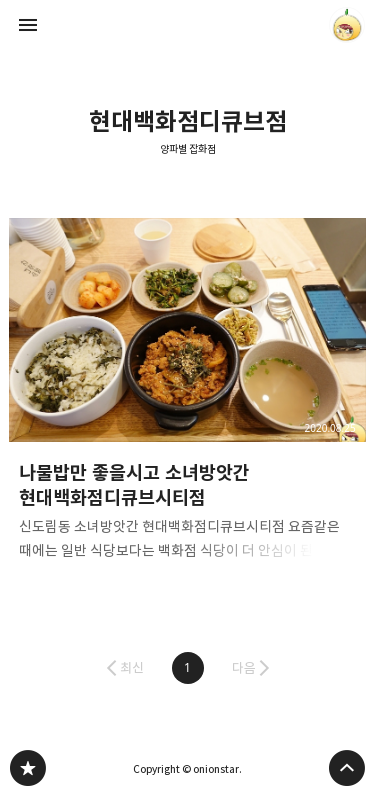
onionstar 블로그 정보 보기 (347, 25)
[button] (188, 668)
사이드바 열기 (28, 25)
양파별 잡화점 (188, 149)
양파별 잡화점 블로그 (28, 768)
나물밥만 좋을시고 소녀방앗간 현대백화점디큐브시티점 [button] (188, 395)
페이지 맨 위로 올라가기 (347, 768)
